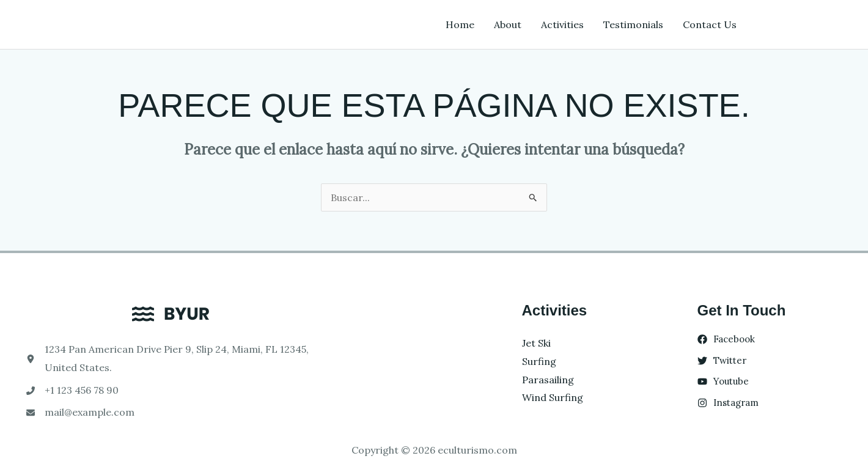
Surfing (539, 361)
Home (460, 24)
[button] (800, 24)
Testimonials (633, 24)
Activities (562, 24)
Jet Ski (536, 343)
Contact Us (710, 24)
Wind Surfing (553, 397)
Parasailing (548, 380)
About (508, 24)
